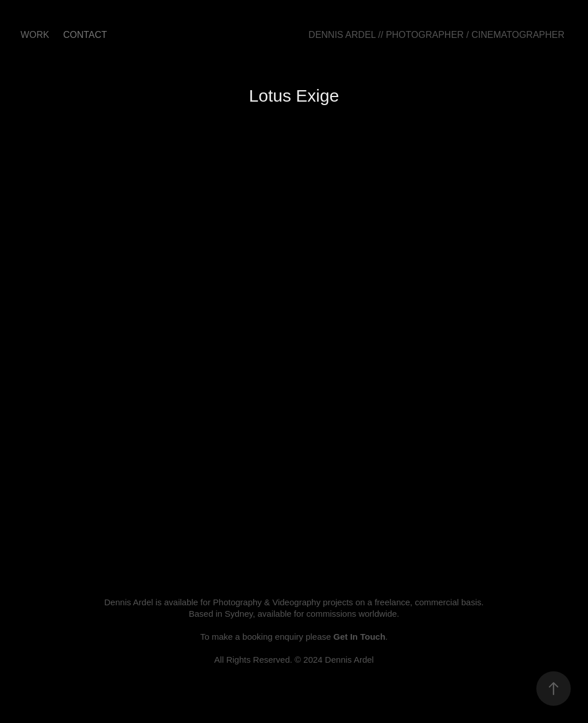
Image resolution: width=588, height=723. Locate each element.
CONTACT (85, 35)
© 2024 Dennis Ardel (334, 660)
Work (35, 35)
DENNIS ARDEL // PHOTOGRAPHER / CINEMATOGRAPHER (436, 35)
